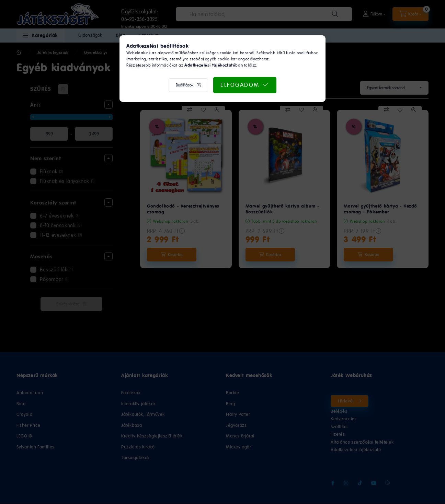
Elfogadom (240, 85)
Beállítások (185, 85)
